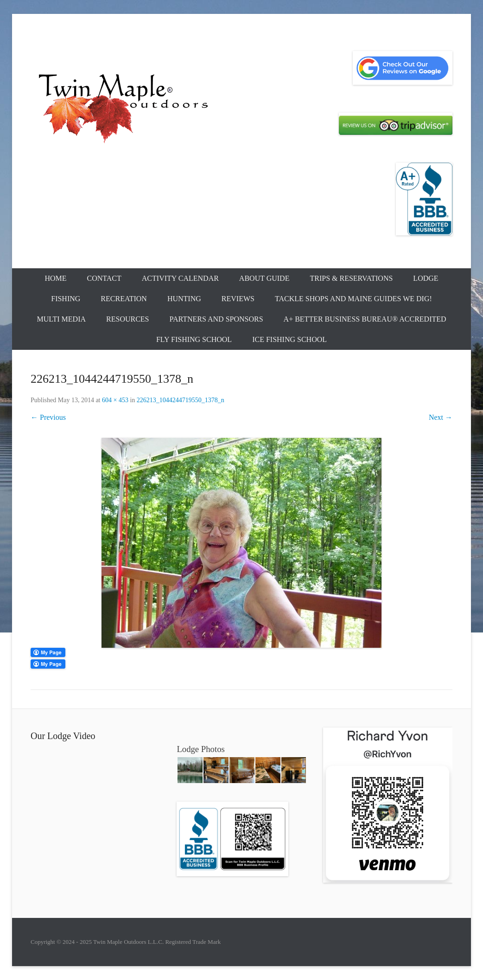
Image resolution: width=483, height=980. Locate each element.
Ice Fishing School (289, 339)
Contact (104, 278)
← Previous (48, 417)
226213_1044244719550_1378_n (181, 400)
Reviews (238, 299)
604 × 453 (115, 400)
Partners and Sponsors (216, 319)
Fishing (66, 299)
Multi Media (61, 319)
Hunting (184, 299)
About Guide (264, 278)
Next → (441, 417)
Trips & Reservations (351, 278)
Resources (127, 319)
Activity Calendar (180, 278)
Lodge (426, 278)
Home (55, 278)
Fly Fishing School (194, 339)
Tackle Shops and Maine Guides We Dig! (353, 299)
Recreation (124, 299)
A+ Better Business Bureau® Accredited (365, 319)
